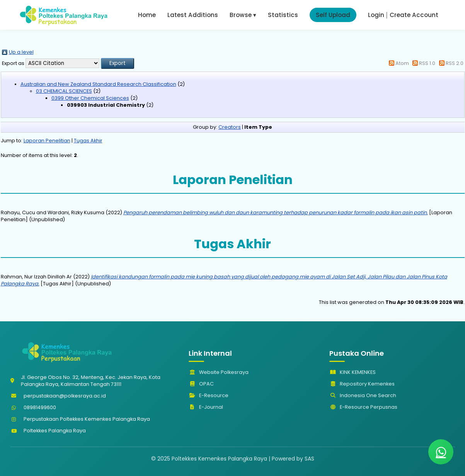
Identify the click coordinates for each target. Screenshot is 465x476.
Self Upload (333, 15)
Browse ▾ (243, 15)
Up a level (21, 52)
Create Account (414, 15)
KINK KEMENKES (353, 372)
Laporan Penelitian (47, 141)
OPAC (201, 384)
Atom (402, 63)
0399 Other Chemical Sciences (90, 98)
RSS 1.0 (427, 63)
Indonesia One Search (363, 395)
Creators (230, 127)
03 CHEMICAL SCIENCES (64, 91)
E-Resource (209, 395)
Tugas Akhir (88, 141)
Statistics (283, 15)
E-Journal (206, 407)
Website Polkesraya (219, 372)
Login (376, 15)
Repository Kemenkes (362, 384)
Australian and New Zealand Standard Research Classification (98, 84)
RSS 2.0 (455, 63)
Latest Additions (193, 15)
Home (147, 15)
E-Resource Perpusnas (363, 407)
